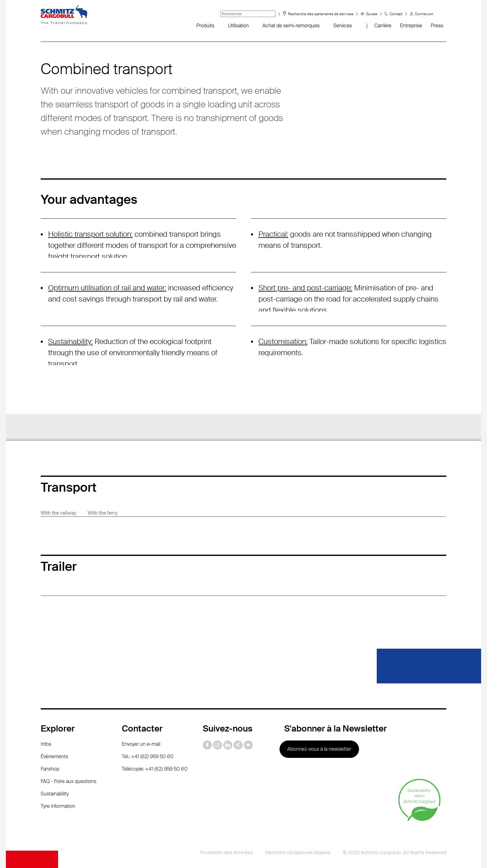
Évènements (54, 756)
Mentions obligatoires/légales (298, 852)
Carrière (383, 26)
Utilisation (238, 26)
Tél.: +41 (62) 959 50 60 (148, 756)
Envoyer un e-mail (141, 744)
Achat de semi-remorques (291, 26)
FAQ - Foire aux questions (68, 781)
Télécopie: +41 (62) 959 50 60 (155, 769)
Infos (46, 744)
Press (437, 26)
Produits (205, 26)
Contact (396, 14)
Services (343, 26)
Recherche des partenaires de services (321, 14)
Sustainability (55, 794)
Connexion (424, 14)
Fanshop (50, 769)
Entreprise (411, 26)
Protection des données (227, 852)
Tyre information (58, 806)
